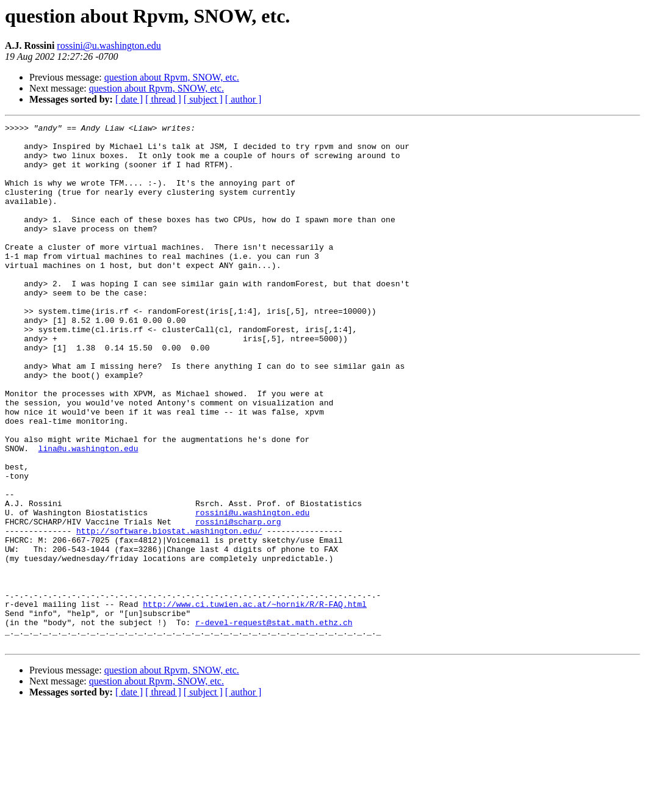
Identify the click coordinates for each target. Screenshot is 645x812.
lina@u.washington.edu (88, 514)
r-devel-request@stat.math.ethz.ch (274, 723)
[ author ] (243, 99)
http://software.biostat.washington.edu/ (169, 613)
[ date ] (129, 99)
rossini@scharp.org (238, 602)
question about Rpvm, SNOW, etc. (172, 77)
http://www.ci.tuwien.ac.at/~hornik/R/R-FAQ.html (255, 701)
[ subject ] (203, 99)
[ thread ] (163, 99)
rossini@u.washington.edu (109, 45)
